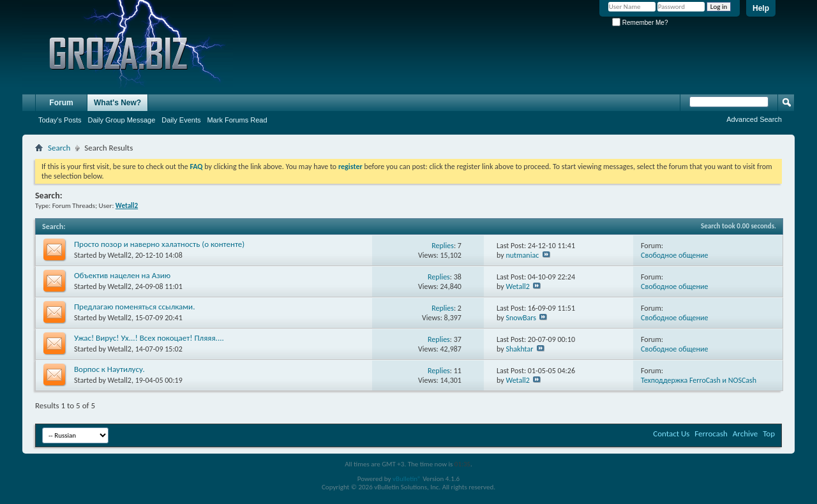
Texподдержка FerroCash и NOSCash (699, 380)
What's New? (117, 103)
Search (59, 148)
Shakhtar (519, 349)
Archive (745, 434)
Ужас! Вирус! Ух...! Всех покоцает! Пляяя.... (149, 338)
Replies (443, 246)
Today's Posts (60, 120)
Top (769, 434)
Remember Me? (640, 23)
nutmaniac (522, 255)
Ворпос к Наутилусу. (109, 369)
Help (761, 8)
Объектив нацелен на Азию (122, 275)
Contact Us (671, 434)
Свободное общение (674, 255)
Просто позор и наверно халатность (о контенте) (159, 244)
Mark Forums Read (237, 120)
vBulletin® (407, 479)
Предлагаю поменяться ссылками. (134, 307)
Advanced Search (754, 119)
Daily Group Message (122, 120)
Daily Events (181, 120)
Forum (61, 103)
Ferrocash (711, 434)
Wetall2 (120, 255)
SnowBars (521, 318)
